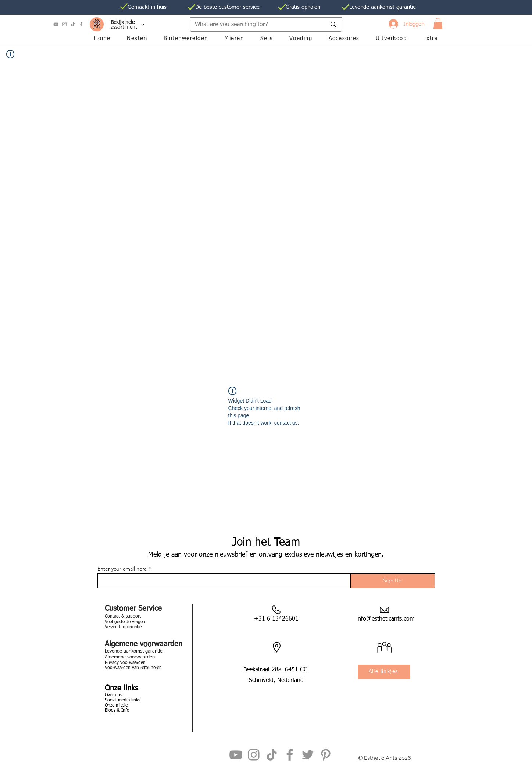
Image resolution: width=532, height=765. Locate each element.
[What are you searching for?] (255, 25)
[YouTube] (56, 24)
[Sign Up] (393, 581)
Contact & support (123, 616)
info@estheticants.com (385, 619)
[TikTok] (73, 24)
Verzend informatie (123, 627)
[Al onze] (126, 25)
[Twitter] (308, 755)
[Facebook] (81, 24)
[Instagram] (64, 24)
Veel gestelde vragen (125, 622)
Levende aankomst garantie (134, 651)
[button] (438, 24)
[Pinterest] (326, 755)
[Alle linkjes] (384, 672)
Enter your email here (122, 569)
